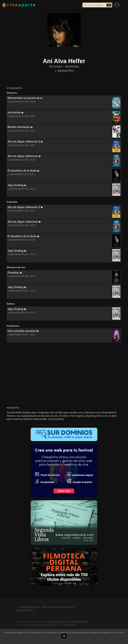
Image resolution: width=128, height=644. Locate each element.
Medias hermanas (19, 127)
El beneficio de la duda (22, 171)
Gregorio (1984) (25, 610)
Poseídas (13, 273)
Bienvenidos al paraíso (22, 98)
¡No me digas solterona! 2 (24, 142)
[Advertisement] (64, 373)
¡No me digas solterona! (23, 156)
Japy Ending (15, 185)
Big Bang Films (66, 71)
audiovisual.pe (57, 622)
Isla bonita (14, 112)
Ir (109, 5)
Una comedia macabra (22, 331)
